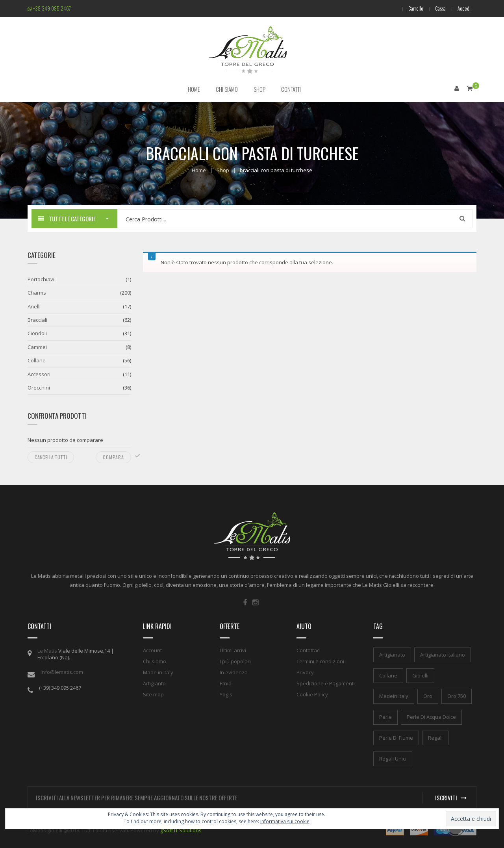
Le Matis (47, 651)
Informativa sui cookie (285, 821)
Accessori (39, 374)
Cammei (37, 347)
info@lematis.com (62, 672)
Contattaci (309, 650)
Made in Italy (158, 672)
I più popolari (235, 661)
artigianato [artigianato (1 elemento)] (392, 655)
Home (199, 170)
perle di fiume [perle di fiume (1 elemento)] (396, 738)
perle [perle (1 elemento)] (385, 717)
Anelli (34, 306)
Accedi (464, 8)
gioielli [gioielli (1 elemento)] (420, 675)
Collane (37, 360)
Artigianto (154, 683)
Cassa (440, 8)
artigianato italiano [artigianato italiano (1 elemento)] (443, 655)
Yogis (226, 694)
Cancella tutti (51, 457)
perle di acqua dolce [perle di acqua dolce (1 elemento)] (431, 717)
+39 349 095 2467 (49, 8)
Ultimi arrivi (233, 650)
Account (152, 650)
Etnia (226, 683)
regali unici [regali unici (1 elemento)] (393, 759)
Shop (223, 170)
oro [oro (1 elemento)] (428, 696)
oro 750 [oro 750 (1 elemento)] (457, 696)
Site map (153, 694)
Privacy (305, 672)
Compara (113, 457)
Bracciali (37, 320)
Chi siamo (155, 661)
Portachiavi (41, 279)
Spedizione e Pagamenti (326, 683)
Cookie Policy (312, 694)
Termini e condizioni (320, 661)
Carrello (416, 8)
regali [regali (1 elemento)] (435, 738)
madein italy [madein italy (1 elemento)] (394, 696)
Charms (37, 293)
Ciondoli (37, 333)
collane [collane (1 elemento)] (388, 675)
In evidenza (234, 672)
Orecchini (39, 388)
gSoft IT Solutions (181, 830)
